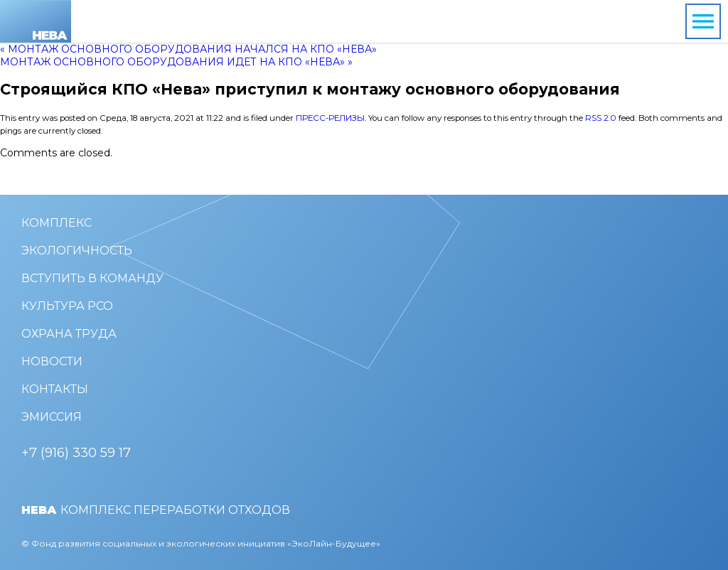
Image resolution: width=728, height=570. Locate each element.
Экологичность (77, 251)
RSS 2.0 (601, 118)
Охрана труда (69, 334)
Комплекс (57, 223)
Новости (52, 361)
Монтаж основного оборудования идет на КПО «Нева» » (176, 62)
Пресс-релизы (330, 118)
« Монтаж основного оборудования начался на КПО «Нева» (188, 49)
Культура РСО (67, 306)
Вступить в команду (92, 278)
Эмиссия (52, 417)
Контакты (55, 389)
